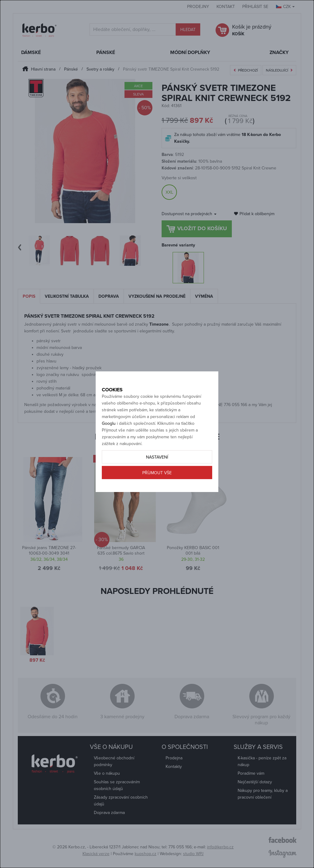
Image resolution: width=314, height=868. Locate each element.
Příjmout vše (157, 486)
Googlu (109, 437)
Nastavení (157, 470)
